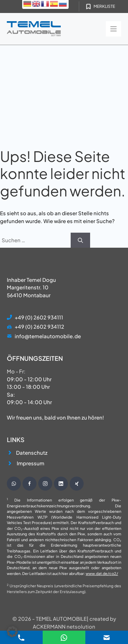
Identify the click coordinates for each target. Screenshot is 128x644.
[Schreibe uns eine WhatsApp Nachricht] (14, 484)
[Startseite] (34, 29)
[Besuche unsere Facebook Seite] (30, 484)
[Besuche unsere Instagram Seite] (45, 484)
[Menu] (113, 29)
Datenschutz (32, 453)
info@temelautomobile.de (48, 336)
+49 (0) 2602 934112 (39, 326)
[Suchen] (80, 240)
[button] (12, 632)
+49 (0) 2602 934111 (39, 317)
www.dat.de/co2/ (102, 573)
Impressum (31, 463)
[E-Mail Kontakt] (64, 637)
